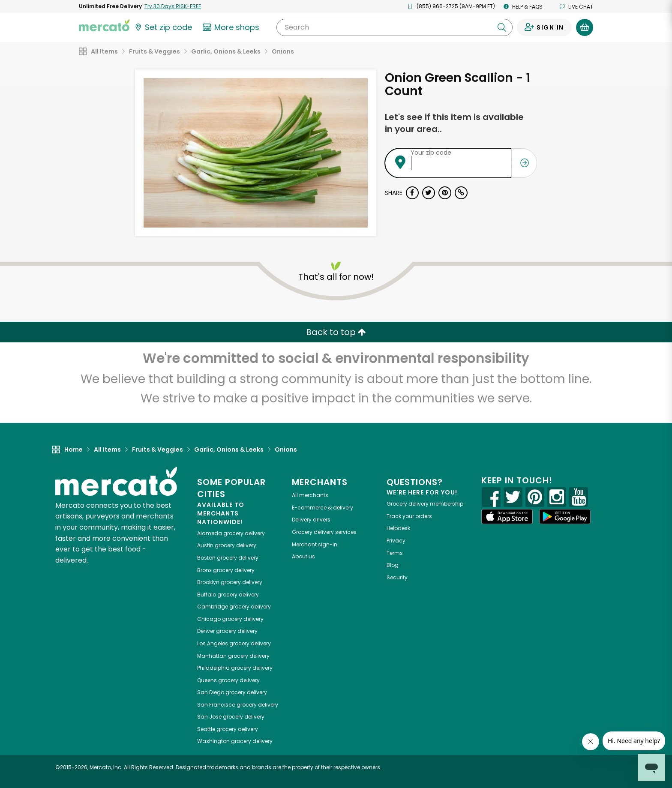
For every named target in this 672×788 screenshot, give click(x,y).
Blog (393, 565)
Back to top (336, 332)
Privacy (396, 541)
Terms (395, 553)
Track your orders (409, 516)
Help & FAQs (523, 7)
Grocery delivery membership (425, 504)
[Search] (394, 27)
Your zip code (431, 153)
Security (397, 577)
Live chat (576, 7)
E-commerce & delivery (322, 508)
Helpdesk (398, 528)
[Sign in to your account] (544, 27)
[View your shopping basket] (585, 27)
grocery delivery (231, 533)
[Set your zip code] (163, 27)
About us (303, 556)
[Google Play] (565, 517)
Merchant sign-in (315, 544)
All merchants (310, 495)
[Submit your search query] (502, 27)
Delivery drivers (311, 520)
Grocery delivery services (324, 532)
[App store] (507, 517)
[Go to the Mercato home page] (104, 25)
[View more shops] (232, 27)
